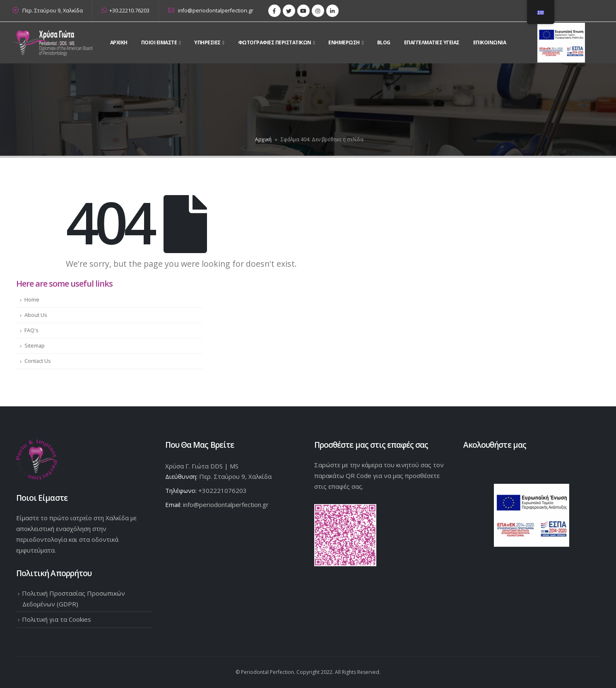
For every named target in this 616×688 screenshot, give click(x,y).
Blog (384, 42)
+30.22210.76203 (125, 11)
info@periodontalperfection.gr (211, 11)
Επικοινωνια (490, 42)
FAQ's (31, 330)
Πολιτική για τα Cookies (57, 619)
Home (32, 300)
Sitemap (35, 346)
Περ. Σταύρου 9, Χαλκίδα (53, 11)
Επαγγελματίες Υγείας (432, 42)
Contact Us (38, 361)
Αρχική (263, 139)
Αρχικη (119, 42)
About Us (36, 315)
